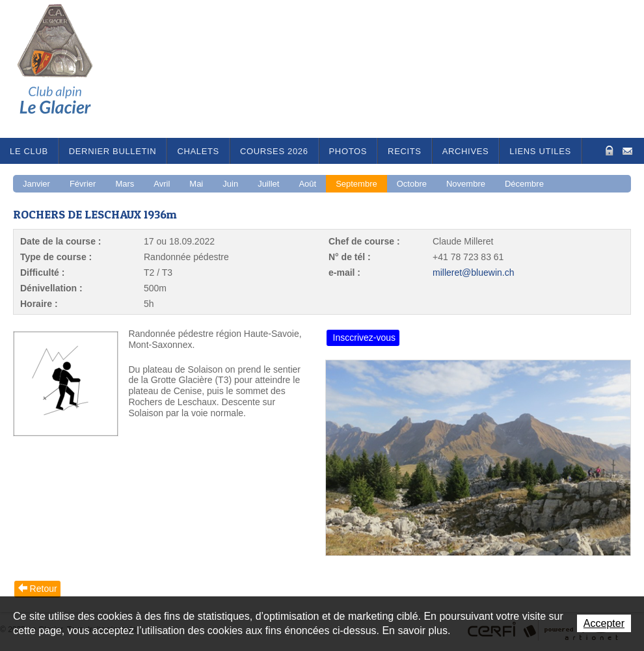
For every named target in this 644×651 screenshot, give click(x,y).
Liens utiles (540, 151)
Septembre (356, 184)
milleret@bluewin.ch (473, 272)
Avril (162, 184)
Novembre (466, 184)
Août (307, 184)
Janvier (36, 184)
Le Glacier (65, 69)
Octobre (412, 184)
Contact (627, 150)
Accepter (604, 623)
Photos (348, 151)
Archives (466, 151)
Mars (125, 184)
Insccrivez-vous (364, 338)
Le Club (29, 151)
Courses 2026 (274, 151)
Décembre (524, 184)
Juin (230, 184)
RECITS (405, 151)
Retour (44, 589)
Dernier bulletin (113, 151)
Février (83, 184)
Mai (196, 184)
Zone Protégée (608, 151)
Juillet (268, 184)
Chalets (198, 151)
